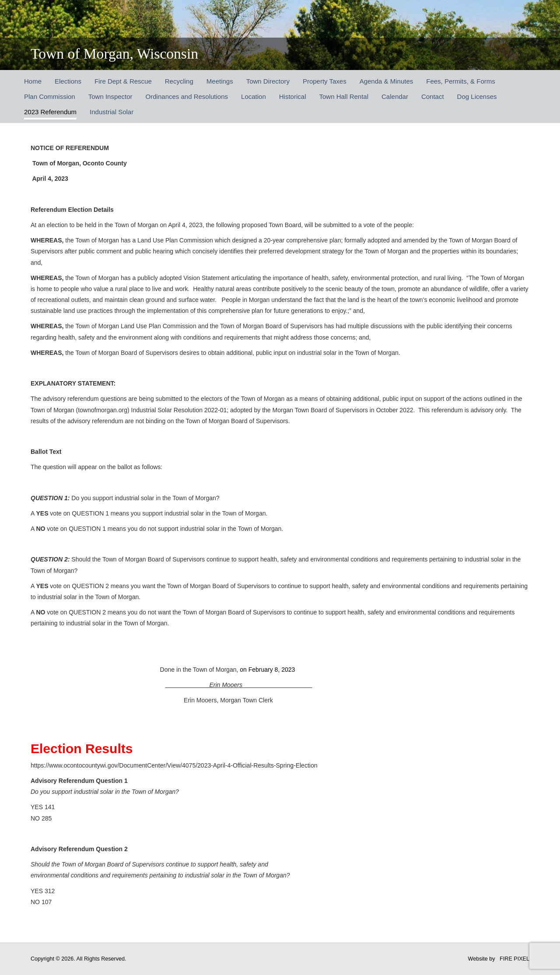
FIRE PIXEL (514, 959)
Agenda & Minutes (387, 81)
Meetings (220, 81)
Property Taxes (325, 81)
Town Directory (268, 81)
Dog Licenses (477, 96)
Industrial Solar (112, 112)
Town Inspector (110, 96)
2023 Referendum (50, 112)
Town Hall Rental (344, 96)
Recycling (179, 81)
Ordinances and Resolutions (187, 96)
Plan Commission (50, 96)
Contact (433, 96)
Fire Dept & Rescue (123, 81)
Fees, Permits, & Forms (461, 81)
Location (254, 96)
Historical (293, 96)
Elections (68, 81)
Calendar (395, 96)
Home (33, 81)
